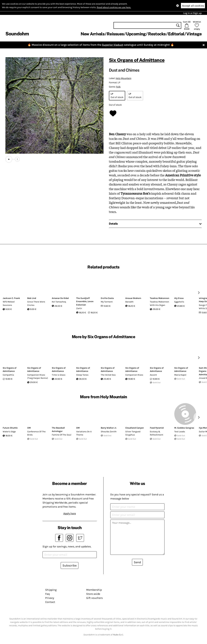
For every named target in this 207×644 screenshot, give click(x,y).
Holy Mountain (123, 78)
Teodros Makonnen (160, 298)
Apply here (70, 513)
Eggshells (179, 302)
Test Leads (180, 432)
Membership (94, 590)
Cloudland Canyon (135, 428)
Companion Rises (134, 375)
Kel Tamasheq (59, 302)
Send (137, 562)
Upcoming (136, 34)
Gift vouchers (94, 598)
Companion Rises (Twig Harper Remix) (38, 376)
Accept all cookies (193, 6)
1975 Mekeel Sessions (9, 303)
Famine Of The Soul (62, 435)
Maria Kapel (180, 375)
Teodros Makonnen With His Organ (159, 303)
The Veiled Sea (108, 375)
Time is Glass (59, 375)
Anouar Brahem (133, 298)
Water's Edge (9, 432)
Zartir (79, 308)
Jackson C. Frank (11, 298)
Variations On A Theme (84, 433)
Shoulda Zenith (109, 432)
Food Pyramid (157, 428)
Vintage (194, 34)
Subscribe (70, 565)
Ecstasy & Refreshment (157, 433)
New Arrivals (93, 34)
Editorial (176, 34)
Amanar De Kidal (60, 298)
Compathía (8, 375)
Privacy (50, 598)
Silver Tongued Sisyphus (133, 433)
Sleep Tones (82, 375)
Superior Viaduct (113, 45)
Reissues (115, 34)
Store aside (93, 594)
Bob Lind (32, 298)
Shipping (51, 590)
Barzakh (129, 302)
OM (29, 428)
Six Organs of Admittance (137, 60)
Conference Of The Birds (36, 433)
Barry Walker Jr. (109, 428)
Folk (118, 87)
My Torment (107, 302)
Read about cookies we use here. (114, 7)
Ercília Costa (107, 298)
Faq (47, 594)
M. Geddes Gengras (184, 428)
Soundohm (17, 34)
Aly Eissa (179, 298)
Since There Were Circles (36, 303)
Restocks (157, 34)
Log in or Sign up (192, 13)
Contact (50, 602)
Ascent (153, 375)
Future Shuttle (10, 428)
